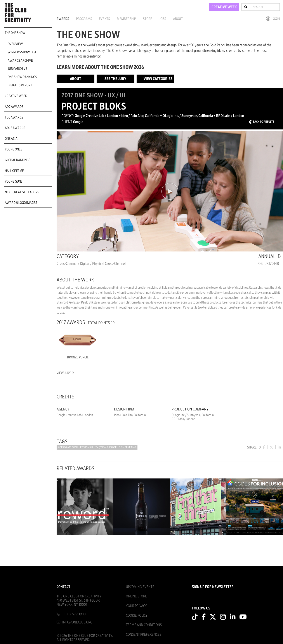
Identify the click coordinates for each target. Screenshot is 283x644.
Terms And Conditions (144, 625)
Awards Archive (20, 61)
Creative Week (16, 96)
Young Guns (14, 182)
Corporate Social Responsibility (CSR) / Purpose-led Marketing (97, 448)
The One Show (15, 33)
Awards (63, 19)
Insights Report (20, 85)
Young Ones (14, 149)
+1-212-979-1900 (74, 614)
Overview (15, 44)
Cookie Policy (137, 615)
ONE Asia (11, 139)
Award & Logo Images (21, 203)
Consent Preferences (144, 634)
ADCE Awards (15, 128)
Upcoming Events (140, 587)
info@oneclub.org (77, 622)
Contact (63, 587)
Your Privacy (136, 606)
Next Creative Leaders (22, 192)
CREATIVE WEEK (224, 7)
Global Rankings (18, 160)
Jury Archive (17, 69)
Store (148, 19)
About (178, 19)
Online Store (136, 596)
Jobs (163, 19)
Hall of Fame (14, 171)
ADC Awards (14, 107)
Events (104, 19)
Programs (84, 19)
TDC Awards (14, 117)
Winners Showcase (22, 52)
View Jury (65, 373)
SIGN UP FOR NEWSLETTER (213, 587)
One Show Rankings (22, 77)
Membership (126, 19)
